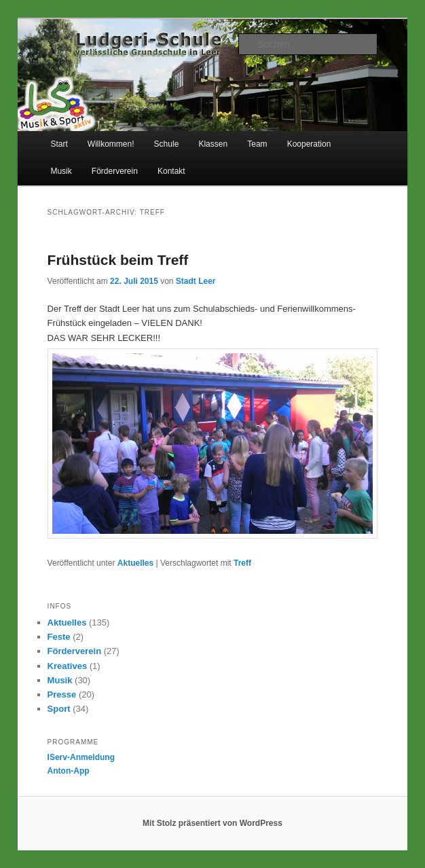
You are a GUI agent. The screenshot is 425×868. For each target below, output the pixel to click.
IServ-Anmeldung (81, 757)
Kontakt (171, 171)
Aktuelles (135, 563)
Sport (59, 709)
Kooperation (309, 144)
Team (257, 144)
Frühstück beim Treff (118, 260)
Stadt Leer (196, 281)
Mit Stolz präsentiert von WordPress (212, 823)
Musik (61, 171)
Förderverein (115, 171)
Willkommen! (111, 144)
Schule (167, 144)
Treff (242, 563)
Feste (59, 637)
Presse (62, 694)
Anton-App (69, 771)
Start (59, 144)
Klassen (213, 144)
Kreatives (68, 666)
